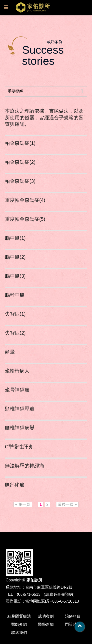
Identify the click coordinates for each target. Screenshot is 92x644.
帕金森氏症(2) (20, 162)
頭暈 (10, 352)
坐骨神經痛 (17, 390)
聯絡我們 (19, 633)
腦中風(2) (15, 257)
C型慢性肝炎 (19, 447)
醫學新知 (46, 624)
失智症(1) (15, 314)
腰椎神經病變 (20, 428)
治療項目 (73, 616)
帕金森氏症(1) (20, 143)
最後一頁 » (67, 504)
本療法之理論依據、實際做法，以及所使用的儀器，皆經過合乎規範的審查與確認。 (44, 118)
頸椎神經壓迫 (20, 409)
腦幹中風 (15, 295)
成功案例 (46, 616)
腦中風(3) (15, 276)
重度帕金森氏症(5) (25, 219)
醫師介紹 (19, 624)
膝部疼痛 (15, 485)
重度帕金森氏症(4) (25, 200)
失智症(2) (15, 333)
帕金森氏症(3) (20, 181)
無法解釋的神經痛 (25, 466)
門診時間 (73, 624)
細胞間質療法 (19, 616)
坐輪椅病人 (17, 371)
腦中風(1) (15, 238)
